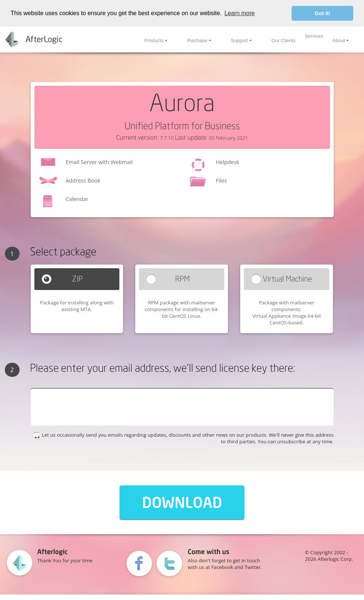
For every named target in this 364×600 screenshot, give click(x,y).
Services (314, 36)
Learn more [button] (239, 13)
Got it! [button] (323, 13)
